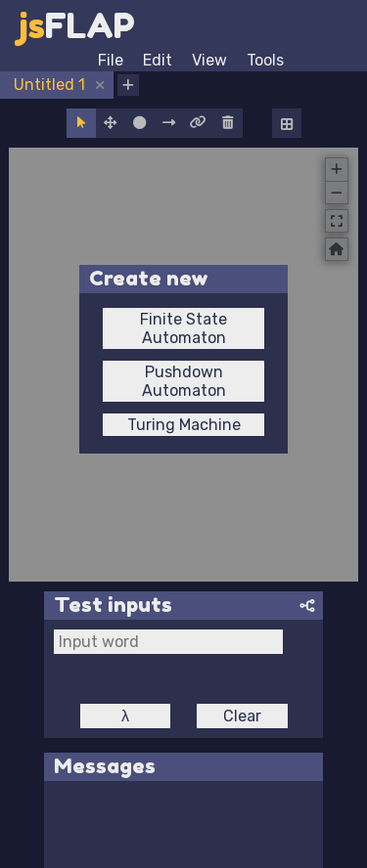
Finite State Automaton (183, 328)
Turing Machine (184, 425)
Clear (242, 716)
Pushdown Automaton (184, 381)
